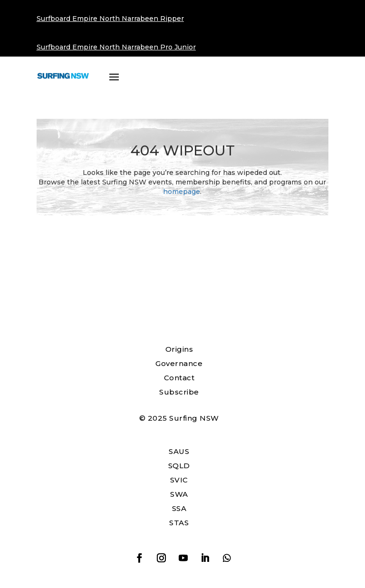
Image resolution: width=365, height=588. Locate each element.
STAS (179, 523)
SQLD (179, 466)
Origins (179, 349)
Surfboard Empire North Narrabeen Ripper (110, 19)
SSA (179, 508)
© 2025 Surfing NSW (179, 418)
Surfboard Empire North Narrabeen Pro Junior (116, 47)
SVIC (179, 480)
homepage (182, 192)
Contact (179, 378)
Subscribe (179, 392)
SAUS (179, 451)
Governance (179, 363)
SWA (179, 494)
